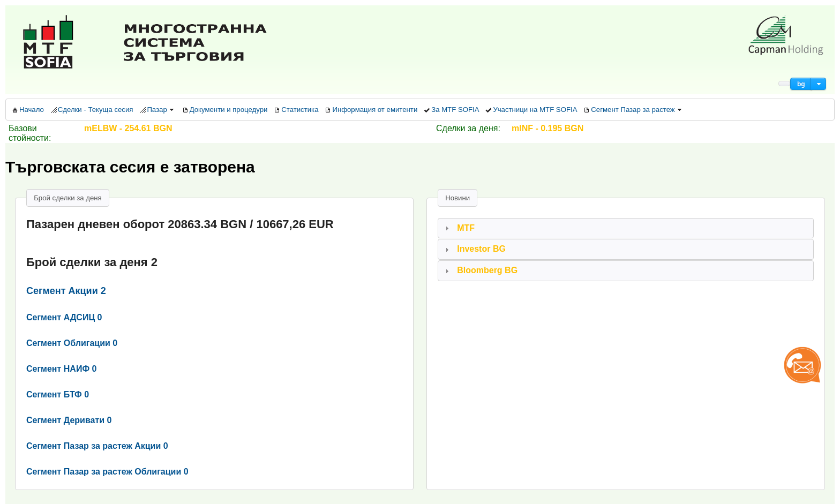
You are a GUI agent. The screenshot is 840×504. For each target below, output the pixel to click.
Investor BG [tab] (474, 249)
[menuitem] (27, 110)
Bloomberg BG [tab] (480, 270)
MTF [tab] (459, 228)
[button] (801, 84)
